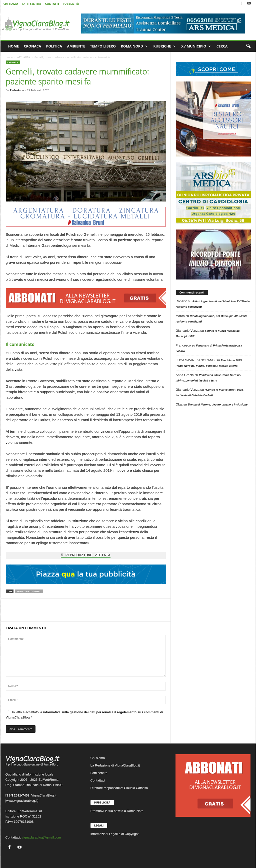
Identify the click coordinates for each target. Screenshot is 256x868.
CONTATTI (52, 4)
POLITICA (54, 46)
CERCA (222, 46)
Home (9, 57)
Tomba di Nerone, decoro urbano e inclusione (218, 404)
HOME (14, 46)
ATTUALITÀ (24, 57)
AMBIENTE (76, 46)
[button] (248, 46)
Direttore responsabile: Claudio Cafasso (119, 788)
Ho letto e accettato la (84, 715)
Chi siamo (98, 758)
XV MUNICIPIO (196, 46)
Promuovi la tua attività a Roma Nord (117, 811)
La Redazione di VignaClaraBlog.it (115, 765)
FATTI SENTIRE (31, 4)
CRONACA (32, 46)
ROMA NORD (134, 46)
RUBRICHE (164, 46)
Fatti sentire (99, 773)
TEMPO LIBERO (103, 46)
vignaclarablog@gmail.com (41, 837)
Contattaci (98, 780)
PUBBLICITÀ (71, 4)
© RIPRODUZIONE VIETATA (85, 555)
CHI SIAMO (11, 4)
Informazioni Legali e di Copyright (115, 834)
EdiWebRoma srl (30, 811)
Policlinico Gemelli (29, 591)
